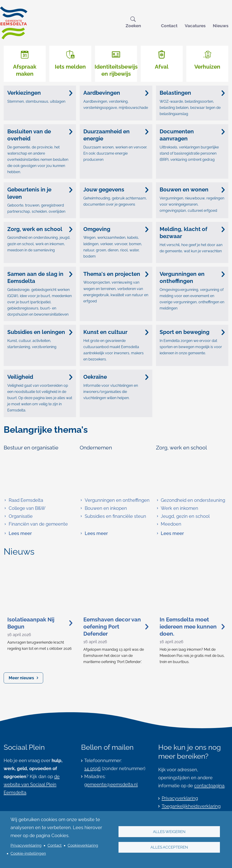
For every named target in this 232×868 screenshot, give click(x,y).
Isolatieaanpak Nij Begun (40, 623)
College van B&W (25, 508)
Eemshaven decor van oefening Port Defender (116, 627)
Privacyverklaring (26, 845)
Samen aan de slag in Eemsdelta (40, 277)
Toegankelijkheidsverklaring (191, 806)
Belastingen (192, 93)
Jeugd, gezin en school (183, 516)
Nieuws (221, 26)
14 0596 (92, 769)
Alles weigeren (169, 831)
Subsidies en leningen (40, 332)
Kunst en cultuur (116, 332)
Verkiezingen (40, 93)
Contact (169, 26)
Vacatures (195, 26)
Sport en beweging (192, 332)
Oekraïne (116, 377)
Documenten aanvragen (192, 135)
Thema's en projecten (116, 274)
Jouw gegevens (116, 189)
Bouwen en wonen (192, 189)
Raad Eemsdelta (23, 500)
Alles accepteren (169, 847)
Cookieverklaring (83, 845)
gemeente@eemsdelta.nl (111, 785)
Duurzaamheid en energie (116, 135)
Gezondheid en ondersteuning (191, 500)
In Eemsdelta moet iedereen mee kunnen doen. (192, 627)
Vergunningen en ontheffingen (192, 277)
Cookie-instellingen (28, 853)
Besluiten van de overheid (40, 135)
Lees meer (18, 533)
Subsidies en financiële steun (113, 516)
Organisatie (18, 516)
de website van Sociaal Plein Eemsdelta (32, 785)
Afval (162, 67)
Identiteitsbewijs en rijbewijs (116, 70)
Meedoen (169, 524)
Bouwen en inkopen (103, 508)
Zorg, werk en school (40, 229)
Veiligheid (40, 377)
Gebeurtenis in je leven (40, 193)
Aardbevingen (116, 93)
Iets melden (70, 67)
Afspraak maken (25, 70)
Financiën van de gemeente (36, 524)
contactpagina (209, 786)
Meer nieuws (21, 678)
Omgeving (116, 229)
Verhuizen (207, 67)
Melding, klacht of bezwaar (192, 233)
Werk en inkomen (177, 508)
